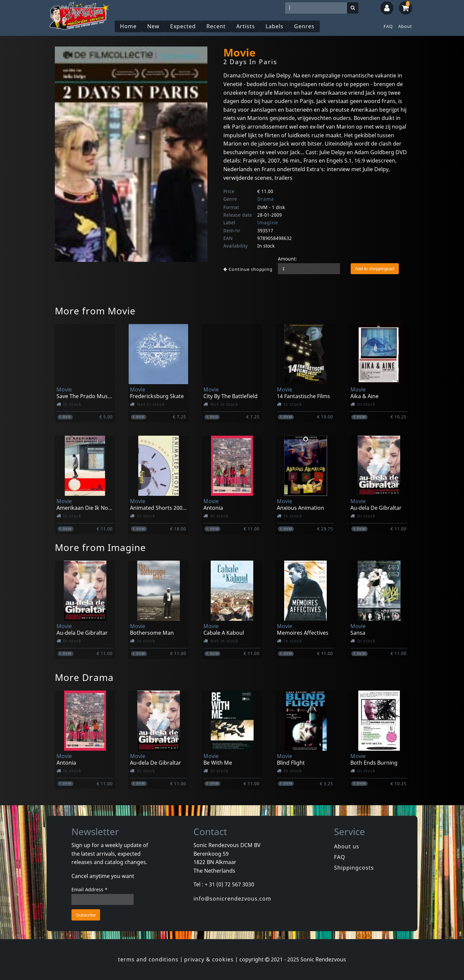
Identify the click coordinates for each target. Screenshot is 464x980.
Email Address (90, 889)
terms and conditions (148, 959)
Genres (304, 26)
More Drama (84, 677)
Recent (216, 26)
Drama (266, 199)
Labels (275, 26)
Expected (183, 26)
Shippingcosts (354, 868)
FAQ (388, 26)
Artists (246, 26)
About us (347, 846)
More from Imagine (100, 547)
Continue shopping (248, 269)
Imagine (268, 222)
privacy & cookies (209, 959)
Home (128, 26)
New (153, 26)
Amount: (287, 259)
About (405, 26)
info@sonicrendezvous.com (232, 899)
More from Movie (95, 311)
